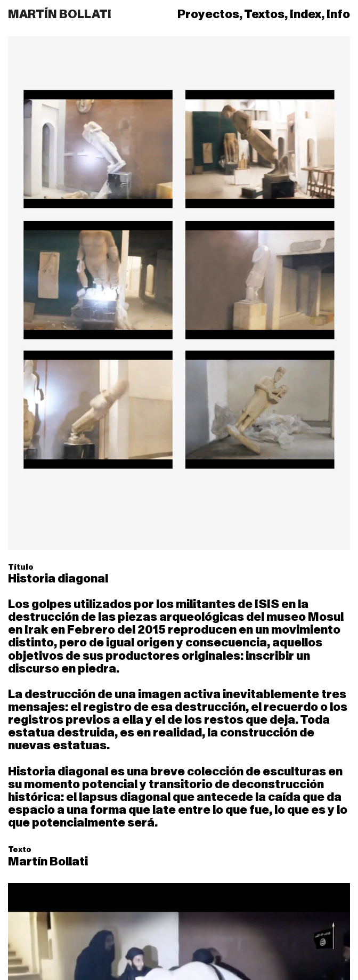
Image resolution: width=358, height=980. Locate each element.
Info (338, 14)
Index (306, 14)
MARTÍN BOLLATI (60, 14)
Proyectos (208, 14)
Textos (264, 14)
